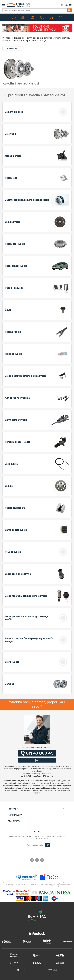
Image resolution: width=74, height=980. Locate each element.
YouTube (42, 860)
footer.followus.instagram (32, 860)
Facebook (37, 860)
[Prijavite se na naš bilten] (37, 845)
